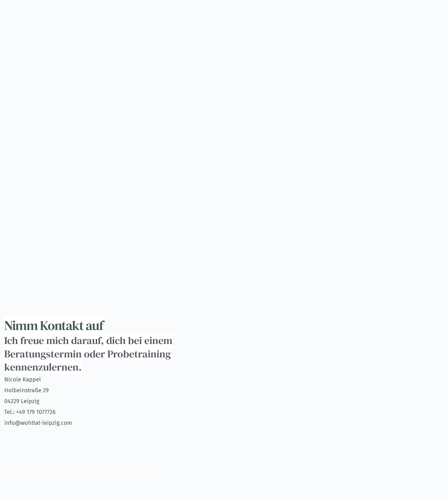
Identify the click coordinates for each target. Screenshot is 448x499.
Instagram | (81, 476)
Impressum (109, 476)
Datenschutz (143, 476)
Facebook (51, 476)
